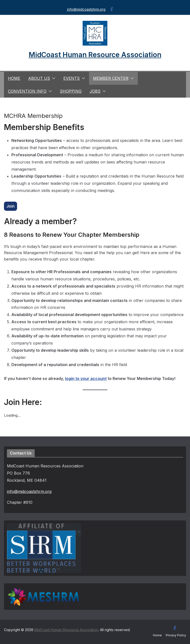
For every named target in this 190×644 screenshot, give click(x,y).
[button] (53, 78)
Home (14, 78)
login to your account (86, 378)
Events (71, 78)
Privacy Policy (176, 635)
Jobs (95, 91)
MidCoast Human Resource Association (95, 55)
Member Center (111, 78)
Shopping (71, 91)
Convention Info (27, 91)
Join (11, 206)
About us (39, 78)
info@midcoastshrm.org (86, 9)
